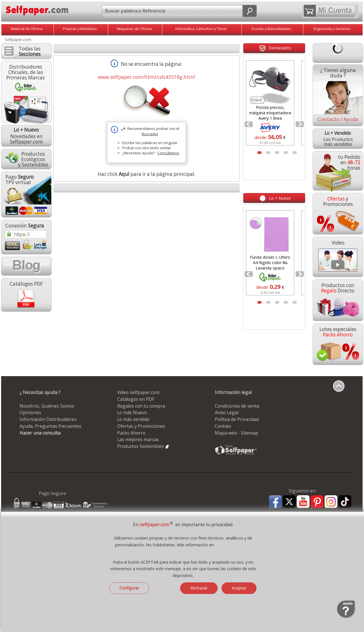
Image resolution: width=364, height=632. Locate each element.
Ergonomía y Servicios (332, 29)
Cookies (223, 426)
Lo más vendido (133, 419)
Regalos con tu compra (141, 406)
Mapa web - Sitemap (236, 433)
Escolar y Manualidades (272, 29)
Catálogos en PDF (136, 399)
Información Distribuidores (48, 419)
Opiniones (30, 412)
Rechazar (199, 588)
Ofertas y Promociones (141, 426)
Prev (249, 126)
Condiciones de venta (237, 406)
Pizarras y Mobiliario (80, 29)
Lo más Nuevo (132, 412)
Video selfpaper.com (138, 392)
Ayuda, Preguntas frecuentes (51, 426)
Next (300, 126)
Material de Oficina (27, 29)
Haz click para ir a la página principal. (147, 174)
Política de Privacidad (237, 419)
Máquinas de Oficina (134, 29)
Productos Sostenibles (143, 446)
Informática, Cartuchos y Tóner (201, 29)
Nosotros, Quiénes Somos (47, 406)
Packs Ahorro (131, 433)
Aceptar (239, 588)
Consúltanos (168, 153)
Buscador (150, 134)
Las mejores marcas (138, 439)
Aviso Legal (227, 412)
